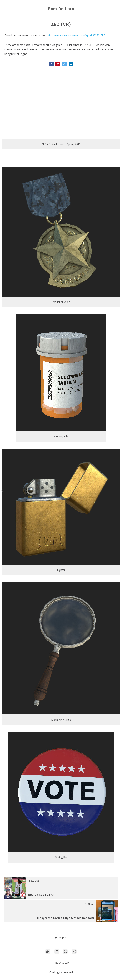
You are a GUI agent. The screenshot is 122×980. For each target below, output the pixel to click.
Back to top (62, 963)
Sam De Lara (61, 9)
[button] (61, 937)
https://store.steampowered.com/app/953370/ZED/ (77, 35)
